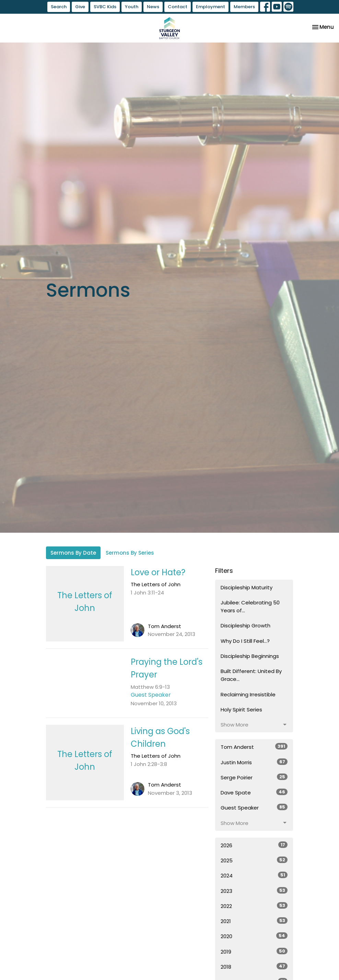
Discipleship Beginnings (250, 656)
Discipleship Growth (246, 625)
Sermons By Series (130, 553)
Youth (132, 7)
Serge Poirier (254, 777)
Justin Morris (254, 762)
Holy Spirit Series (241, 710)
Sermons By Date (73, 553)
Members (244, 7)
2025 (254, 860)
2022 (254, 906)
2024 (254, 875)
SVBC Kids (105, 7)
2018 (254, 967)
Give (80, 7)
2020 (254, 936)
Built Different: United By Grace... (251, 675)
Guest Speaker (254, 807)
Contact (178, 7)
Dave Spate (254, 792)
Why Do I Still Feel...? (245, 641)
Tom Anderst (254, 747)
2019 (254, 952)
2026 (254, 845)
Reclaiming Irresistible (248, 694)
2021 (254, 921)
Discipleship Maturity (247, 587)
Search (59, 7)
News (153, 7)
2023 (254, 891)
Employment (211, 7)
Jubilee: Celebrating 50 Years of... (250, 606)
